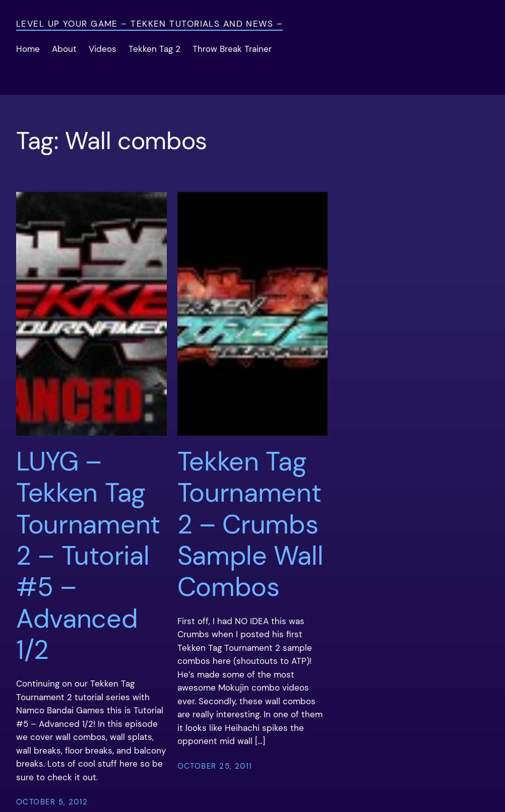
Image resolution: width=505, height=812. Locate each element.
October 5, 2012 (52, 802)
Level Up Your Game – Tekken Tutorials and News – (149, 24)
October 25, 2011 (215, 766)
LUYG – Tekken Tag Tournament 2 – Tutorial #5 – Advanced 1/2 (88, 556)
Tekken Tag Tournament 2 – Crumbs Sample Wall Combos (250, 524)
